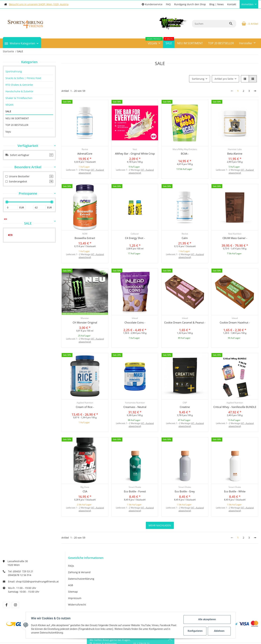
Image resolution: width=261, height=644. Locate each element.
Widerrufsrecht (77, 605)
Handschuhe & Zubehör (19, 91)
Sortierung (198, 79)
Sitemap (73, 592)
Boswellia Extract (85, 238)
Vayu (8, 132)
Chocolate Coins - (135, 322)
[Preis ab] (12, 207)
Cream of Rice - (85, 407)
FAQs (71, 566)
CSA (85, 491)
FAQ (168, 4)
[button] (152, 4)
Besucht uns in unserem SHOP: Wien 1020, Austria (39, 4)
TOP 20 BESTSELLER (17, 125)
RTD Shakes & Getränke (19, 85)
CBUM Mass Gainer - (235, 238)
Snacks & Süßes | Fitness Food (23, 78)
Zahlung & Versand (79, 572)
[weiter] (255, 91)
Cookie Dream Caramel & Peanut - (185, 322)
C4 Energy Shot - (135, 238)
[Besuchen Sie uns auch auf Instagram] (15, 605)
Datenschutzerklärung (81, 579)
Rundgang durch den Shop (190, 4)
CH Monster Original (85, 322)
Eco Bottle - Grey (185, 491)
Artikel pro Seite (224, 79)
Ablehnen (219, 631)
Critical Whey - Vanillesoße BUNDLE (235, 407)
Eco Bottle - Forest (135, 491)
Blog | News (217, 4)
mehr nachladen (160, 525)
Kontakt (232, 4)
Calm (185, 238)
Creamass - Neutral (135, 407)
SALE (8, 111)
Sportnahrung (14, 71)
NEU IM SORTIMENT (17, 118)
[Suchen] (210, 24)
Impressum (75, 598)
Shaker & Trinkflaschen (19, 98)
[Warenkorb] (249, 24)
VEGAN (9, 105)
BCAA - (185, 154)
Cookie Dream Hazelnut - (235, 322)
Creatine (185, 407)
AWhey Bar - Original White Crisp (135, 154)
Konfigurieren (195, 631)
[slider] (7, 202)
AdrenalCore (85, 154)
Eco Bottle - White (235, 491)
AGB (71, 585)
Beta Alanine (235, 154)
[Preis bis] (39, 207)
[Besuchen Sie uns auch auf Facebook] (6, 605)
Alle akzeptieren (207, 619)
